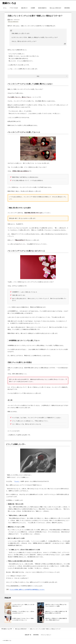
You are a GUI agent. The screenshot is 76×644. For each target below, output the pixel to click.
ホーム (5, 8)
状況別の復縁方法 (42, 8)
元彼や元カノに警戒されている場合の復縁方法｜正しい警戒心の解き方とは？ (56, 619)
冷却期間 (33, 8)
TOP (8, 629)
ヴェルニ (17, 481)
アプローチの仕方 (14, 8)
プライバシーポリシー (46, 635)
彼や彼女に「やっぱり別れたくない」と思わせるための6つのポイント (23, 612)
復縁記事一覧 (28, 635)
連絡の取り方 (24, 8)
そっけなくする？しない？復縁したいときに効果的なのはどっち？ (23, 605)
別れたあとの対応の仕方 (55, 8)
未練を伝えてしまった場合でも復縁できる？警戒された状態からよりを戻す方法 (56, 612)
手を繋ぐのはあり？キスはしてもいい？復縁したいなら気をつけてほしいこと (23, 619)
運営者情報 (67, 8)
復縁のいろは (9, 3)
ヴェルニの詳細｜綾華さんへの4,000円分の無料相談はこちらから (27, 590)
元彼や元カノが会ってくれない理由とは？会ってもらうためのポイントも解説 (56, 605)
